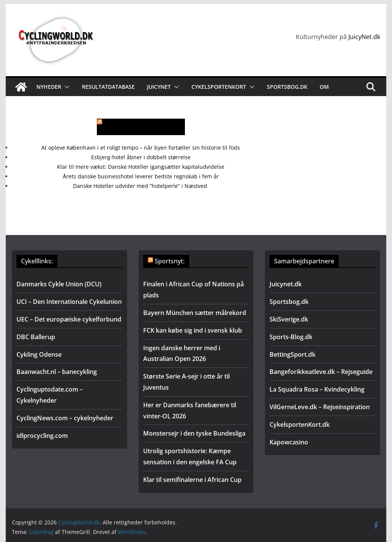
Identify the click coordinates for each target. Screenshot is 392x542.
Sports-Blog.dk (291, 337)
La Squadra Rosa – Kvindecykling (317, 389)
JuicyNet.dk (364, 37)
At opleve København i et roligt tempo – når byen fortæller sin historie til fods (141, 148)
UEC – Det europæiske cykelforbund (69, 319)
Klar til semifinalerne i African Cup (192, 480)
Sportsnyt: (170, 261)
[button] (65, 87)
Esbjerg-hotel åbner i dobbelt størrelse (141, 157)
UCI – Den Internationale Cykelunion (69, 302)
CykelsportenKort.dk (300, 424)
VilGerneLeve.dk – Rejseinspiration (320, 407)
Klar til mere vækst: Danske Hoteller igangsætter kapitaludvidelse (141, 167)
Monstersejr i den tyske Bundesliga (194, 433)
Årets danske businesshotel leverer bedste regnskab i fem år (141, 176)
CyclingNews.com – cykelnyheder (65, 418)
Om (324, 87)
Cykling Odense (39, 354)
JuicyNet (159, 87)
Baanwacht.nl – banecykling (57, 372)
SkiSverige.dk (289, 319)
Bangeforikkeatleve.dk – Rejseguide (321, 372)
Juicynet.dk (286, 284)
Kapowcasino (289, 442)
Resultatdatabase (108, 87)
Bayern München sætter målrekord (195, 313)
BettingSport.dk (292, 354)
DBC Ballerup (36, 337)
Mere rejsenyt (145, 127)
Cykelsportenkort (219, 87)
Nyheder (49, 87)
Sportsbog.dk (287, 87)
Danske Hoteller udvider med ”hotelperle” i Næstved (141, 186)
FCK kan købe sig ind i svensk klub (193, 330)
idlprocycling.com (42, 436)
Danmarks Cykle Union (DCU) (59, 284)
